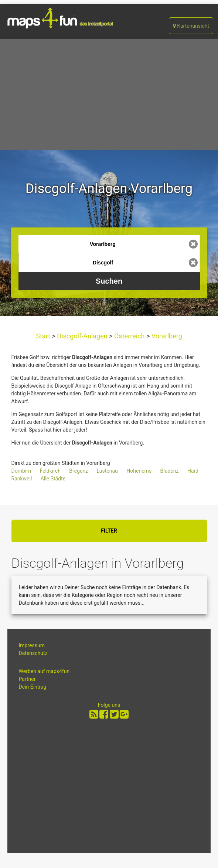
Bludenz (170, 471)
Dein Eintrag (33, 687)
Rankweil (22, 479)
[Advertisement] (109, 94)
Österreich (130, 336)
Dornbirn (21, 471)
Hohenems (139, 471)
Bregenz (79, 471)
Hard (193, 471)
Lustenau (107, 471)
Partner (27, 679)
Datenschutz (33, 653)
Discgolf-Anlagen (82, 336)
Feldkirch (50, 471)
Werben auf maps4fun (44, 671)
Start (44, 336)
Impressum (32, 645)
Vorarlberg (166, 336)
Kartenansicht (191, 26)
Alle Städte (53, 479)
